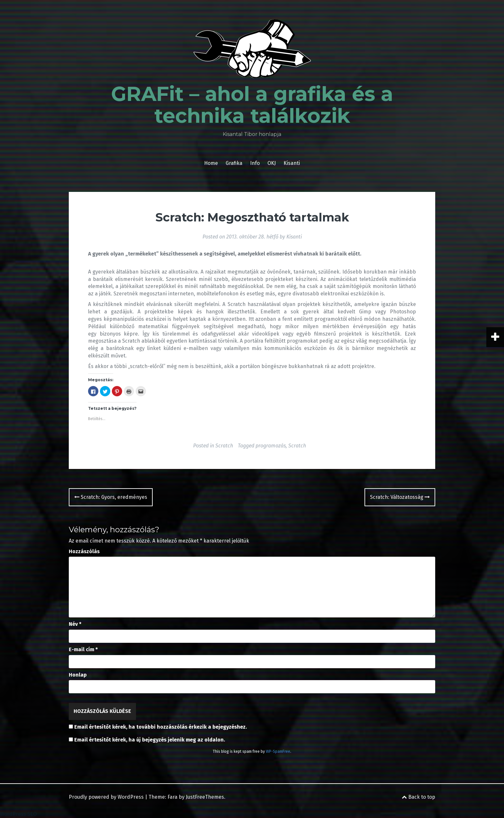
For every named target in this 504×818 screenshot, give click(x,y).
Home (211, 163)
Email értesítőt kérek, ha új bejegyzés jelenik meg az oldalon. (150, 740)
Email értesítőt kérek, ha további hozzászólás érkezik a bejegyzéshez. (161, 727)
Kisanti (292, 163)
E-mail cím (83, 649)
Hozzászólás (84, 551)
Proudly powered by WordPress (106, 797)
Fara (172, 797)
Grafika (234, 163)
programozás (271, 446)
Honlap (78, 675)
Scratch (224, 446)
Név (75, 624)
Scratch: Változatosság (400, 497)
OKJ (272, 163)
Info (255, 163)
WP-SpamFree (278, 751)
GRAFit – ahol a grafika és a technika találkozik (252, 105)
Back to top (419, 797)
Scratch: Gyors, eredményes (111, 497)
